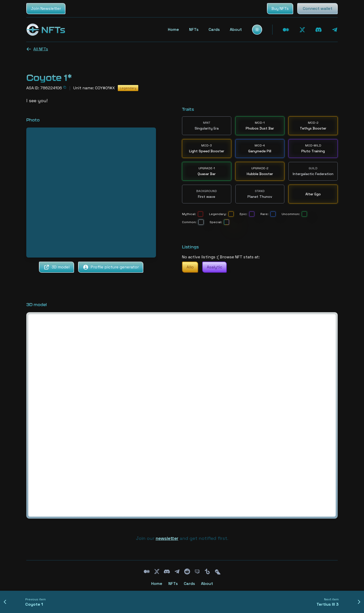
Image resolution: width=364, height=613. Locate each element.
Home (173, 29)
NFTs (194, 29)
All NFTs (37, 49)
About (236, 29)
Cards (214, 29)
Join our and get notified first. (182, 538)
